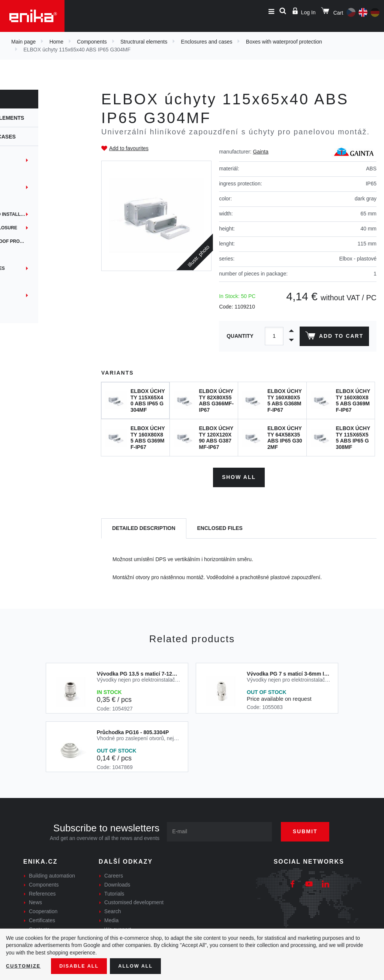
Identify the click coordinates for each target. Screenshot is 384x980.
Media (111, 918)
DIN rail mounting (30, 160)
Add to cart (333, 337)
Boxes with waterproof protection (284, 42)
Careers (114, 873)
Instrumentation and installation (49, 214)
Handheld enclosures (36, 268)
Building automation (52, 873)
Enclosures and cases (207, 42)
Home (56, 42)
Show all (239, 475)
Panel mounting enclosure (43, 228)
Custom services (29, 309)
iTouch (16, 201)
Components (92, 42)
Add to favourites (129, 148)
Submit (312, 829)
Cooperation (43, 909)
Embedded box (26, 174)
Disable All (84, 965)
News (35, 900)
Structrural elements (144, 42)
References (42, 891)
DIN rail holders (29, 255)
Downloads (117, 882)
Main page (23, 42)
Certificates (42, 918)
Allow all (143, 965)
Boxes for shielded (33, 282)
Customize (25, 965)
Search (112, 909)
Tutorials (114, 891)
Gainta (260, 152)
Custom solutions (31, 295)
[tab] (144, 526)
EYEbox (17, 187)
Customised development (134, 900)
